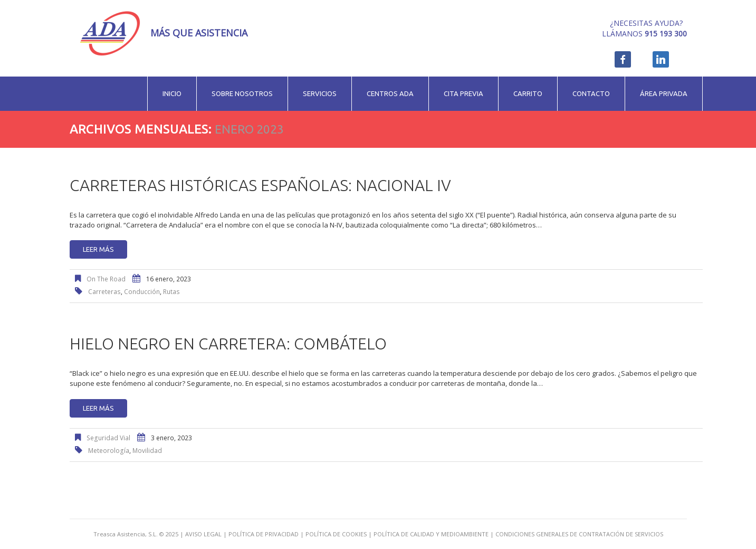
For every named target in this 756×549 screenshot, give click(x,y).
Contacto (591, 93)
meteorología (109, 451)
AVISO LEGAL (203, 534)
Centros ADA (390, 93)
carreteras (104, 292)
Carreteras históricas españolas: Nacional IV (260, 185)
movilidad (147, 451)
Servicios (320, 93)
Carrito (528, 93)
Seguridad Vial (108, 438)
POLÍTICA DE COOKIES (336, 534)
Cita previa (463, 93)
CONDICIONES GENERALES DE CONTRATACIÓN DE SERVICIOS (579, 534)
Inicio (172, 93)
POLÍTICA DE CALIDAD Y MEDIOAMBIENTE (431, 534)
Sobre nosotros (242, 93)
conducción (142, 292)
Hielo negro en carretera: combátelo (228, 344)
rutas (171, 292)
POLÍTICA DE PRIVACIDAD (264, 534)
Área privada (664, 93)
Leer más (98, 249)
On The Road (106, 279)
